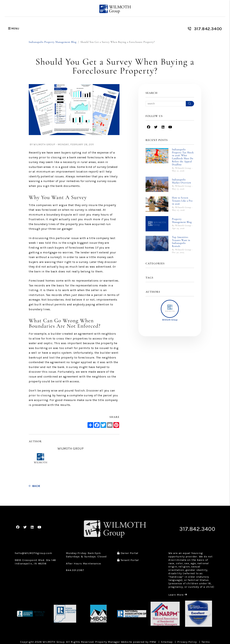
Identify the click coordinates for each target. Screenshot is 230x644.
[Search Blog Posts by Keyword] (166, 104)
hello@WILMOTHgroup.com (33, 553)
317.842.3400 (208, 29)
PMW (153, 642)
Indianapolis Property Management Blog (53, 42)
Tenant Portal (128, 560)
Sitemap (167, 642)
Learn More (178, 595)
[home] (115, 9)
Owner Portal (128, 553)
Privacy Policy (187, 642)
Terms (206, 642)
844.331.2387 (75, 570)
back (34, 486)
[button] (149, 127)
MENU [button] (14, 29)
